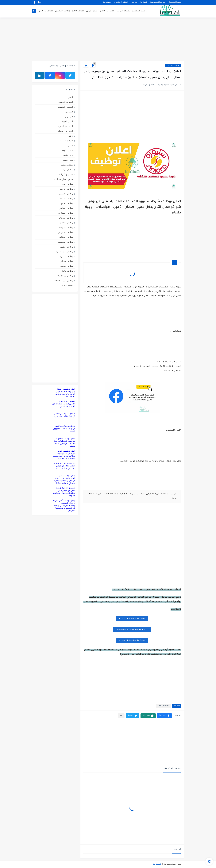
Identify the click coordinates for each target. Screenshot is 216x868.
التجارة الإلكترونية (65, 107)
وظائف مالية (67, 271)
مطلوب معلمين (66, 165)
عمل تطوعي (67, 155)
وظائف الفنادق (66, 223)
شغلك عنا (107, 2)
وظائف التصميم (66, 194)
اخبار (71, 97)
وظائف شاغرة (67, 256)
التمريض (69, 112)
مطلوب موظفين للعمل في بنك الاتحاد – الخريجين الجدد (64, 429)
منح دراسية (68, 170)
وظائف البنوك (67, 184)
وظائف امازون (67, 247)
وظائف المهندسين (65, 242)
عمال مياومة (67, 150)
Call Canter (68, 285)
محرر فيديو (68, 160)
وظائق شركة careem (63, 280)
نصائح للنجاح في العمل (63, 179)
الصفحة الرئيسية (176, 2)
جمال (70, 145)
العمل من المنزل (66, 131)
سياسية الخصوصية (158, 2)
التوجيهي (69, 117)
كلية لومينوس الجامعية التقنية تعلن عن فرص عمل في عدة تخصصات (65, 466)
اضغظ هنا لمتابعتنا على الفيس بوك (132, 629)
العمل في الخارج (107, 11)
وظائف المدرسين (65, 232)
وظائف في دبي (66, 266)
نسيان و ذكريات (66, 174)
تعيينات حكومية (123, 11)
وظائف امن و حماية (64, 252)
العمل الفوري (92, 11)
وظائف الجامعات (65, 199)
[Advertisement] (108, 40)
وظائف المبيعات (66, 227)
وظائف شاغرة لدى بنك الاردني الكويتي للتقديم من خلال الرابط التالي (64, 404)
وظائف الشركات (66, 218)
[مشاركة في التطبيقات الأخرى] (121, 716)
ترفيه (71, 136)
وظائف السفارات (65, 213)
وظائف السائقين (63, 11)
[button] (164, 716)
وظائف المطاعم (139, 11)
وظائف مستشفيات (65, 276)
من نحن (134, 2)
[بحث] (34, 11)
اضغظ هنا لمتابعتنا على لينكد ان (132, 640)
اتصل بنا (144, 2)
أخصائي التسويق (66, 102)
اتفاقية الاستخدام (121, 2)
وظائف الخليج (78, 11)
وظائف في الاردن (46, 11)
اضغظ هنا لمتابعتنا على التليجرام (132, 619)
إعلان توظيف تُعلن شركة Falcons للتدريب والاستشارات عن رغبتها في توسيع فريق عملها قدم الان (64, 506)
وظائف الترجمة (66, 189)
